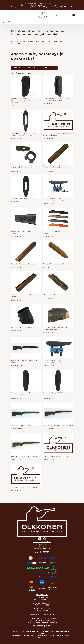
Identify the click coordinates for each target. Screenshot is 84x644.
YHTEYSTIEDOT (42, 626)
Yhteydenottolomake (21, 7)
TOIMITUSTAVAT (42, 542)
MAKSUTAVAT (42, 552)
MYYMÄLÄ (42, 595)
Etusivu (15, 42)
